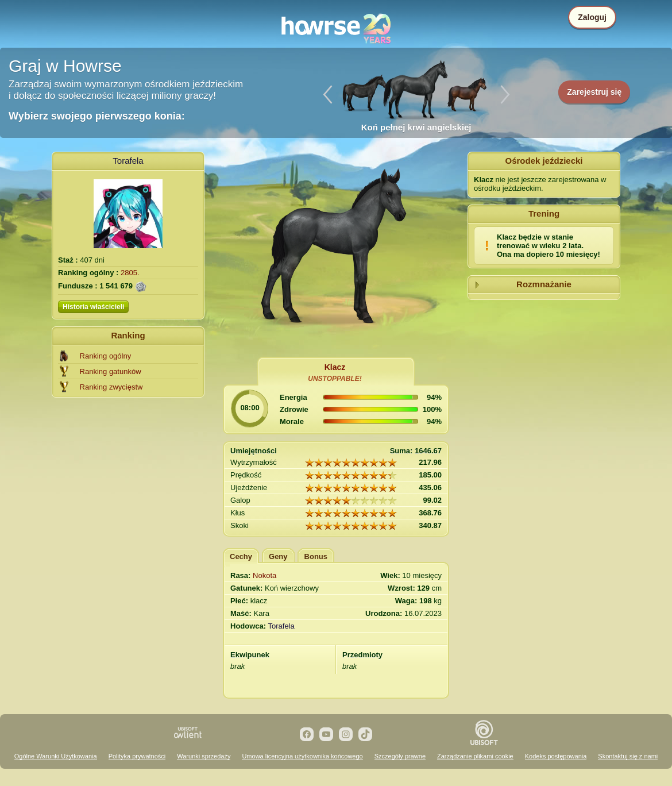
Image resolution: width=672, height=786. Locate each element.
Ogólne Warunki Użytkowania (56, 756)
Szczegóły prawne (400, 756)
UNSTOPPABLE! (335, 379)
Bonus (316, 556)
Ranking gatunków (111, 371)
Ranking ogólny (106, 356)
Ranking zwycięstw (111, 387)
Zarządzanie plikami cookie (475, 756)
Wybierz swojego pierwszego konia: (97, 116)
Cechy (241, 556)
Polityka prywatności (137, 756)
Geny (278, 556)
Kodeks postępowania (556, 756)
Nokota (264, 575)
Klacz (335, 367)
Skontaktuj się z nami (628, 756)
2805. (130, 273)
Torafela (128, 161)
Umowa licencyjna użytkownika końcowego (302, 756)
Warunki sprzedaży (204, 756)
